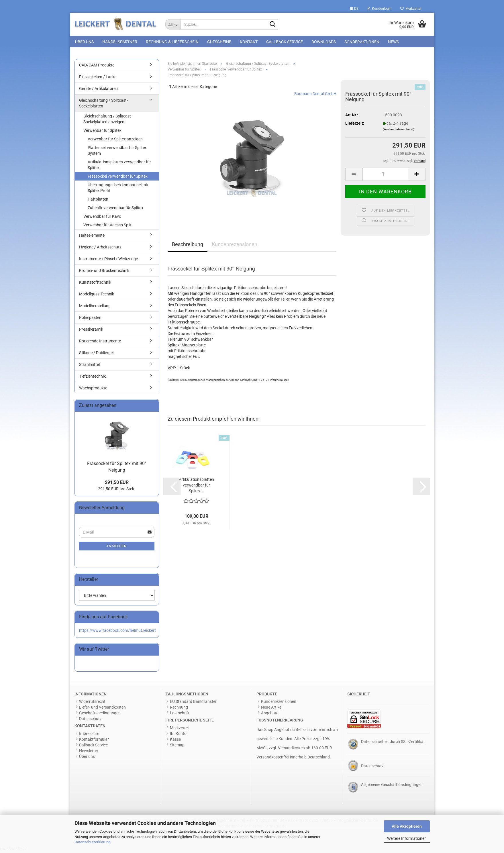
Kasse (175, 740)
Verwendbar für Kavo (102, 217)
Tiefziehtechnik (92, 377)
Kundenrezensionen (235, 245)
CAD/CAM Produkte (97, 66)
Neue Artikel (272, 708)
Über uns (84, 42)
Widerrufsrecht (92, 703)
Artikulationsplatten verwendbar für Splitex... (196, 486)
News (393, 42)
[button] (354, 9)
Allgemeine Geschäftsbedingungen (392, 786)
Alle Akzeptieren (407, 826)
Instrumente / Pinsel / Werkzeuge (108, 260)
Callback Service (285, 42)
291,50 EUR (117, 484)
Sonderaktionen (362, 42)
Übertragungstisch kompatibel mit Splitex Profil (118, 189)
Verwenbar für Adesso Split (107, 226)
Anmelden (117, 547)
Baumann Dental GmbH (315, 95)
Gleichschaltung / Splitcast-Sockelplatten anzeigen (108, 120)
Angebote (270, 714)
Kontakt (249, 42)
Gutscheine (219, 42)
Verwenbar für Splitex (102, 132)
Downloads (324, 42)
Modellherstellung (95, 307)
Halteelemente (92, 236)
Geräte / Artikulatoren (98, 90)
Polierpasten (90, 319)
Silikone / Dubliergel (96, 354)
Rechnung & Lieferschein (172, 42)
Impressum (89, 735)
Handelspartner (120, 42)
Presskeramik (91, 330)
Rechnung (179, 708)
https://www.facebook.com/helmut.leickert (117, 632)
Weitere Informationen (407, 838)
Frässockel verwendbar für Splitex (118, 177)
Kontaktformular (94, 740)
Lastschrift (180, 714)
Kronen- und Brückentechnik (104, 272)
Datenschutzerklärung (92, 842)
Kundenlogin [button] (379, 9)
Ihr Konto (178, 735)
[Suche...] (173, 24)
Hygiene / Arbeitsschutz (100, 248)
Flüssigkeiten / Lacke (98, 78)
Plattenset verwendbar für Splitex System (117, 152)
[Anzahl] (385, 175)
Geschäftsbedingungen (100, 714)
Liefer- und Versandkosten (102, 708)
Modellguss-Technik (97, 295)
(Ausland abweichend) (399, 131)
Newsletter (89, 752)
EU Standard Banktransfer (193, 703)
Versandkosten (291, 749)
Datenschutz (90, 720)
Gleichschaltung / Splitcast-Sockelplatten (103, 104)
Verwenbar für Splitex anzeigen (115, 140)
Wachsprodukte (93, 389)
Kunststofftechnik (95, 283)
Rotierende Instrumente (100, 342)
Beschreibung (188, 245)
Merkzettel (411, 9)
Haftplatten (98, 200)
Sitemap (177, 746)
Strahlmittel (89, 366)
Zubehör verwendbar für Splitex (115, 209)
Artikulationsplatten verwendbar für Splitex (119, 166)
